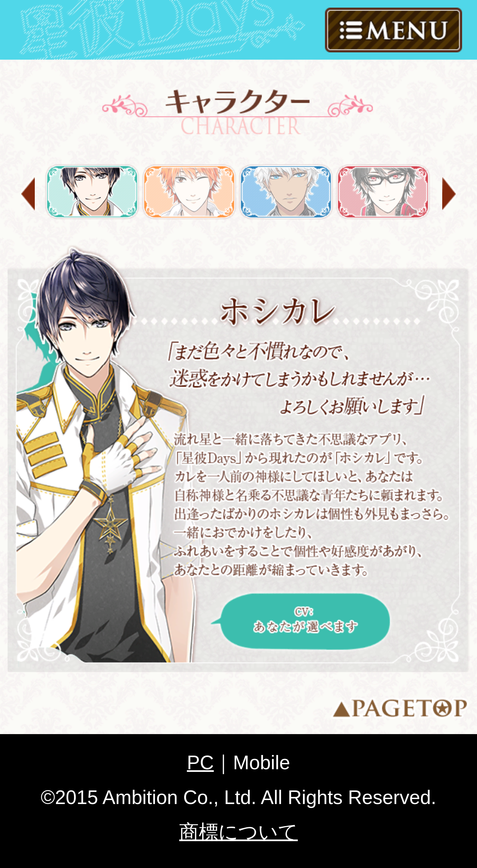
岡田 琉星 (189, 192)
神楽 (383, 192)
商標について (238, 832)
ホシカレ (92, 192)
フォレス (286, 192)
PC (200, 762)
